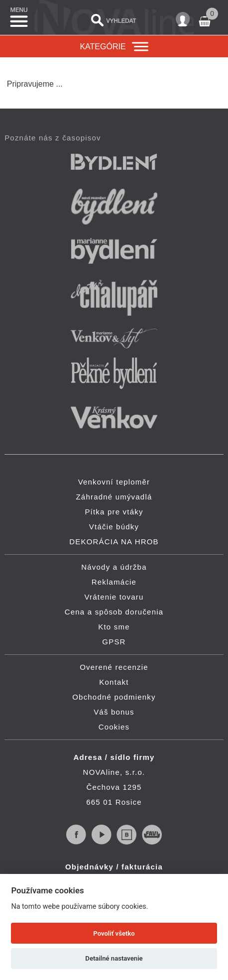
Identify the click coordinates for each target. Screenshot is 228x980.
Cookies (114, 727)
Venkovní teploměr (114, 482)
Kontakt (114, 682)
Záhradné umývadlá (114, 497)
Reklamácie (114, 582)
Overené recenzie (114, 667)
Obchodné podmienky (114, 697)
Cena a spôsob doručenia (114, 612)
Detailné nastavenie (114, 958)
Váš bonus (114, 712)
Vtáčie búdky (114, 527)
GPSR (114, 642)
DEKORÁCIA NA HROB (114, 542)
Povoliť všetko (114, 933)
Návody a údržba (114, 567)
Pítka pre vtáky (114, 512)
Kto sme (114, 627)
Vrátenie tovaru (114, 597)
